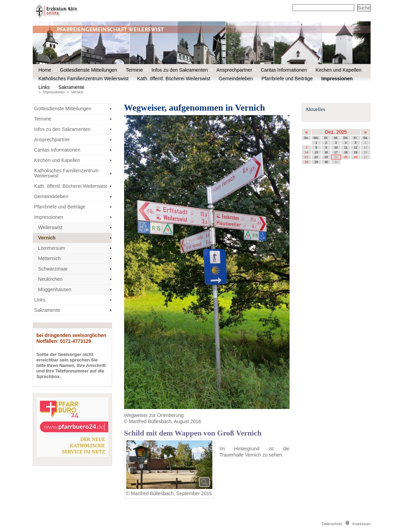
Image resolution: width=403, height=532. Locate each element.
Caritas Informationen (285, 70)
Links (44, 87)
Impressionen (339, 79)
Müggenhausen (55, 289)
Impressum (361, 524)
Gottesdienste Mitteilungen (89, 70)
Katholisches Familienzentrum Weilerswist (85, 79)
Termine (136, 70)
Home (45, 70)
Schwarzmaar (53, 269)
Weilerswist (51, 227)
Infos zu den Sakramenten (181, 70)
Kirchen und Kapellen (340, 70)
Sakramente (73, 87)
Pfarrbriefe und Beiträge (289, 79)
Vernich (77, 92)
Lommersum (52, 248)
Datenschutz (332, 524)
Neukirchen (51, 279)
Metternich (49, 258)
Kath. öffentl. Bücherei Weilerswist (174, 79)
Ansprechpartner (236, 70)
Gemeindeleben (238, 79)
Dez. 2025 (336, 132)
